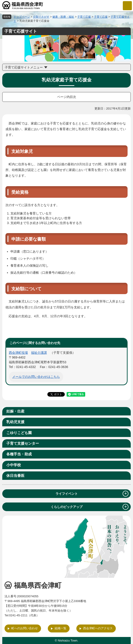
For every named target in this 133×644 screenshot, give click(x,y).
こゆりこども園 (19, 433)
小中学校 (14, 465)
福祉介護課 (39, 353)
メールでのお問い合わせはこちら (36, 377)
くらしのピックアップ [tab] (90, 507)
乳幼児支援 (15, 422)
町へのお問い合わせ (25, 628)
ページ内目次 (67, 97)
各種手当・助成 (19, 454)
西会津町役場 (18, 353)
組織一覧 (60, 628)
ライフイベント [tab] (92, 494)
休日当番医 (15, 476)
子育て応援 (84, 17)
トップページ (22, 17)
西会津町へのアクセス (98, 628)
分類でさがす (41, 17)
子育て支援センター (23, 443)
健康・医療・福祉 (63, 17)
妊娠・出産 (15, 411)
